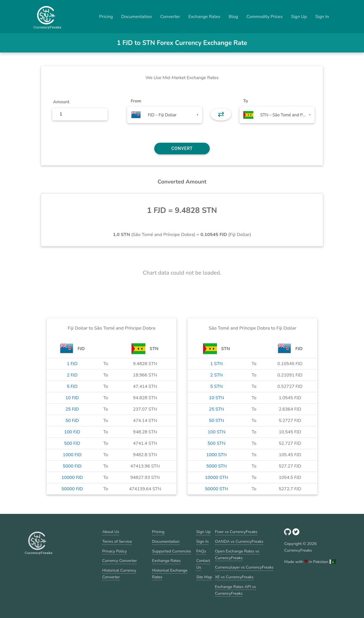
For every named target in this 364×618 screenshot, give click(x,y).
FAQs (201, 551)
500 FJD (72, 443)
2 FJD (72, 375)
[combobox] (165, 115)
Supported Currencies (171, 551)
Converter (170, 17)
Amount (61, 102)
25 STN (216, 409)
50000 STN (217, 489)
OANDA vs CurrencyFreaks (239, 541)
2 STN (217, 375)
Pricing (106, 17)
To (246, 101)
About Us (111, 532)
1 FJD (72, 364)
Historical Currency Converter (119, 574)
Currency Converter (119, 561)
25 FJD (72, 409)
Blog (233, 17)
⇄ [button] (221, 114)
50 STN (216, 421)
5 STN (217, 386)
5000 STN (216, 466)
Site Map (204, 577)
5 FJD (72, 386)
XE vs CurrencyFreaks (234, 577)
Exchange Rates (204, 17)
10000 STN (217, 478)
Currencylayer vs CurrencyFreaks (244, 567)
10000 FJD (72, 478)
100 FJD (72, 432)
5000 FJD (72, 466)
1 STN (217, 364)
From (136, 101)
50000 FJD (72, 489)
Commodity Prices (264, 17)
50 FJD (72, 421)
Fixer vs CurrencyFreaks (236, 532)
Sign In (322, 17)
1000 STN (216, 455)
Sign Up (299, 17)
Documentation (137, 17)
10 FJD (72, 398)
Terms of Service (117, 541)
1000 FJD (72, 455)
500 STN (216, 443)
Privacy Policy (114, 551)
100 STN (216, 432)
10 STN (216, 398)
